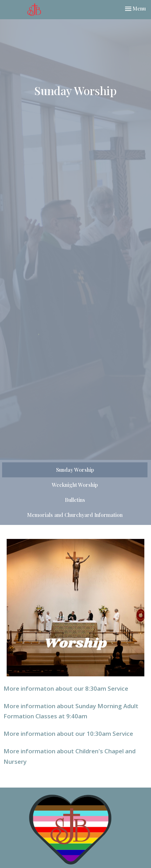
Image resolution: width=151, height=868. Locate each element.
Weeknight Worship (75, 485)
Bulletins (75, 500)
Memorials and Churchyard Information (75, 515)
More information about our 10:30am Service (68, 734)
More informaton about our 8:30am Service (66, 688)
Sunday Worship (75, 470)
